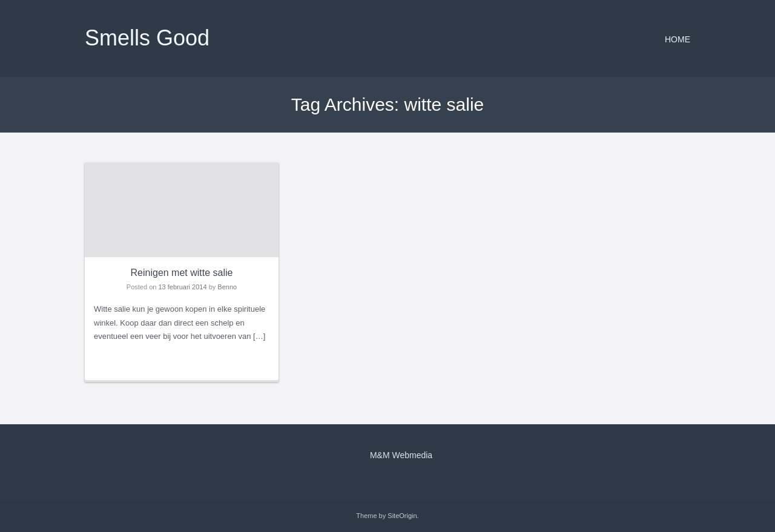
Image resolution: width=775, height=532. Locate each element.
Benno (227, 287)
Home (678, 39)
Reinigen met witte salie (182, 273)
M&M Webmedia (401, 455)
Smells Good (147, 38)
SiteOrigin (402, 516)
